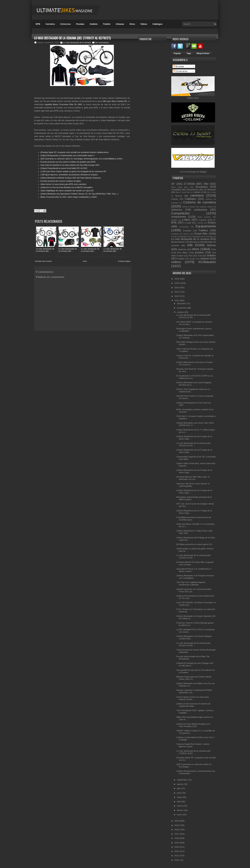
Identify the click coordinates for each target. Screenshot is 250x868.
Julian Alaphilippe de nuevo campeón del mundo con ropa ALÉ (67, 191)
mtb (190, 245)
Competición (180, 213)
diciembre (182, 304)
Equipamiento (206, 226)
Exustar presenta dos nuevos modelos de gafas (61, 181)
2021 (177, 301)
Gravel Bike (201, 234)
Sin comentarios (102, 43)
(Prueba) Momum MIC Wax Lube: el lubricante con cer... (193, 478)
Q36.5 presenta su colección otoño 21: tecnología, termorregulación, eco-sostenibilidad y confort (81, 159)
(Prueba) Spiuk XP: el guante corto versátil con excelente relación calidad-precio (75, 152)
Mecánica (194, 242)
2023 (177, 292)
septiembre (182, 780)
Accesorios (202, 187)
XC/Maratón (207, 262)
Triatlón (107, 24)
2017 (177, 834)
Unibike (192, 259)
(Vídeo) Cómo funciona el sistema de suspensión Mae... (193, 705)
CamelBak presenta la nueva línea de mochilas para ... (194, 519)
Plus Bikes (182, 253)
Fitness (186, 234)
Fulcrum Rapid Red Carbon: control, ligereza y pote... (193, 745)
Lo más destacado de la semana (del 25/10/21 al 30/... (193, 316)
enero (180, 815)
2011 (177, 860)
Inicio (85, 261)
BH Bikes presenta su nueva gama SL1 (194, 544)
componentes (179, 217)
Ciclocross (65, 24)
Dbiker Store (193, 98)
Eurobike (187, 231)
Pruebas (80, 24)
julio (179, 788)
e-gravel (203, 220)
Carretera (50, 24)
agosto (180, 784)
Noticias (211, 245)
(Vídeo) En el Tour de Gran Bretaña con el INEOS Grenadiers (67, 187)
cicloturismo (200, 210)
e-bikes (186, 220)
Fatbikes (203, 230)
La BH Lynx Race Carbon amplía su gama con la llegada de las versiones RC (73, 172)
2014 (177, 847)
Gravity (174, 237)
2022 (177, 296)
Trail (200, 256)
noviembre (182, 308)
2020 (177, 821)
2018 (177, 830)
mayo (180, 797)
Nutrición (182, 249)
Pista (214, 249)
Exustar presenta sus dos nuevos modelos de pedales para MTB (68, 162)
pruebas (199, 253)
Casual (174, 199)
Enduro (212, 223)
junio (179, 793)
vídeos (176, 262)
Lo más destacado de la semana (77, 43)
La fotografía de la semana (202, 237)
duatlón (174, 220)
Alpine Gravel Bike (183, 192)
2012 (177, 856)
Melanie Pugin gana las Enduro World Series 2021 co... (194, 678)
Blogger (203, 172)
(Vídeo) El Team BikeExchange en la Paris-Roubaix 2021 (193, 725)
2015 (177, 843)
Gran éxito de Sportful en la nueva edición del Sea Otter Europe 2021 (70, 165)
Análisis (94, 24)
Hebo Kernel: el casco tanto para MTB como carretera (63, 184)
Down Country (204, 217)
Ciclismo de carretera (200, 202)
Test (191, 256)
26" (173, 184)
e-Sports (200, 223)
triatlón (181, 259)
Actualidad (176, 190)
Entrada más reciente (43, 261)
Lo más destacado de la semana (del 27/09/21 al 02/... (193, 752)
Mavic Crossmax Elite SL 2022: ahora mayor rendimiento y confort (69, 197)
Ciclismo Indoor (188, 207)
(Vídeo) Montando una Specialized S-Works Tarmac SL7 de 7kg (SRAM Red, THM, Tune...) (79, 194)
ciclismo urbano (206, 207)
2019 (177, 825)
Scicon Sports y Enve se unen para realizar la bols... (193, 698)
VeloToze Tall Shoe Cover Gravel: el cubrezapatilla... (193, 485)
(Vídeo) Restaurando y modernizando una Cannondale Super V (67, 156)
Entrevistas (184, 227)
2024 (177, 288)
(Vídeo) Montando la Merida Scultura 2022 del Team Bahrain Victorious (71, 178)
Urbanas (120, 24)
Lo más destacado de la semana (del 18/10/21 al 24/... (193, 444)
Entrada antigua (124, 261)
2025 (177, 283)
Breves (179, 196)
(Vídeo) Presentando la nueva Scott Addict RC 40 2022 (64, 168)
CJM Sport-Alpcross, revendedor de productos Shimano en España (69, 175)
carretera (197, 195)
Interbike (183, 237)
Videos (144, 24)
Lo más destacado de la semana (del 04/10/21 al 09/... (193, 644)
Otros (132, 24)
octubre (181, 312)
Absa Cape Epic (180, 187)
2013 (177, 851)
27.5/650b (189, 184)
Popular (177, 53)
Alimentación (192, 190)
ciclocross (177, 210)
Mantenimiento (178, 242)
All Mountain (210, 190)
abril (179, 802)
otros (195, 249)
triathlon (211, 256)
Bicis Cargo (211, 192)
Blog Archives (203, 53)
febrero (181, 810)
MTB (38, 24)
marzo (180, 806)
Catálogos (157, 24)
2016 (177, 838)
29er (206, 184)
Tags (189, 53)
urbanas (205, 259)
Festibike (175, 234)
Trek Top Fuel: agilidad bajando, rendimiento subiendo (191, 584)
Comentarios (180, 71)
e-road (188, 223)
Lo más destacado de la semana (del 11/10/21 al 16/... (193, 557)
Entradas (179, 66)
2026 (177, 279)
